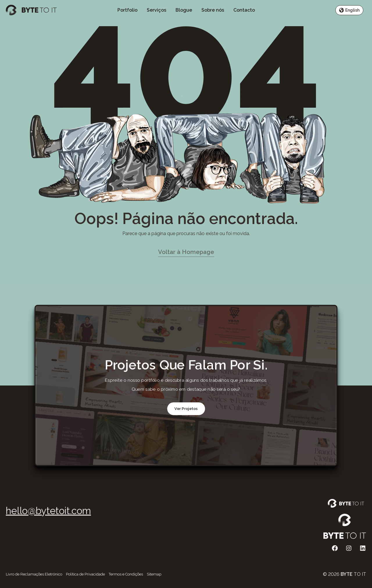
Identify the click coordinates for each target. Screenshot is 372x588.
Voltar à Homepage (186, 252)
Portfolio (127, 10)
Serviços (157, 10)
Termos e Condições (126, 574)
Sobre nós (213, 10)
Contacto (244, 10)
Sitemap (154, 574)
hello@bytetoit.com (48, 511)
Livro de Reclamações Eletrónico (34, 574)
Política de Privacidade (85, 574)
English (349, 10)
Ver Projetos (186, 408)
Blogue (184, 10)
